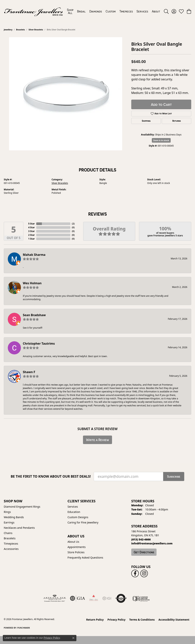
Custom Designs (78, 517)
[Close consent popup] (73, 638)
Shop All (70, 11)
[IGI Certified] (107, 598)
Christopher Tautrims (39, 344)
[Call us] (152, 543)
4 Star (31, 227)
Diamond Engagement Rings (22, 507)
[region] (66, 94)
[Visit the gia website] (78, 598)
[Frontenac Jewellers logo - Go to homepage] (33, 11)
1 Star (31, 239)
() (73, 224)
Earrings (9, 522)
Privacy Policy (116, 620)
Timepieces (126, 11)
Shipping (146, 121)
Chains (8, 533)
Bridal (81, 11)
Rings (7, 512)
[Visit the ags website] (55, 598)
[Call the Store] (141, 539)
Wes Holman (32, 283)
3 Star (31, 231)
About (156, 11)
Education (74, 512)
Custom (111, 11)
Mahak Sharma (34, 255)
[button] (166, 11)
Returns (177, 121)
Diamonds (96, 11)
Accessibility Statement (174, 620)
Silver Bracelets (36, 30)
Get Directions (144, 552)
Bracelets (20, 30)
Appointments (77, 547)
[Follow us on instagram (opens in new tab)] (144, 573)
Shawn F (29, 372)
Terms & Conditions (142, 620)
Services (142, 11)
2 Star (31, 235)
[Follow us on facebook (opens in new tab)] (135, 573)
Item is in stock (161, 140)
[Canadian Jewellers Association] (141, 598)
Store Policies (76, 552)
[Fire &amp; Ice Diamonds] (94, 598)
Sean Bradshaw (34, 315)
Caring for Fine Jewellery (83, 522)
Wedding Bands (14, 517)
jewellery (8, 30)
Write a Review (97, 440)
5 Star (31, 224)
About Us (73, 542)
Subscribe (174, 476)
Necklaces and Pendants (19, 528)
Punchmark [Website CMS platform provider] (24, 628)
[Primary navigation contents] (114, 11)
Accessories (11, 549)
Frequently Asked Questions (85, 558)
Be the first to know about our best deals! (51, 476)
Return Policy (95, 620)
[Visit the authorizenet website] (121, 598)
